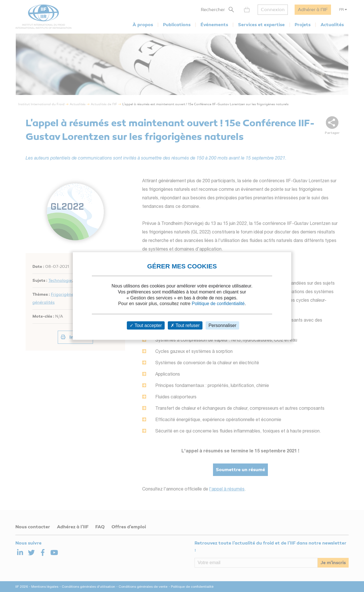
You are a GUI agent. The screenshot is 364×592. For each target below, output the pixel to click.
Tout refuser (185, 325)
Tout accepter (146, 325)
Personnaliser (222, 325)
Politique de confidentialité (218, 304)
